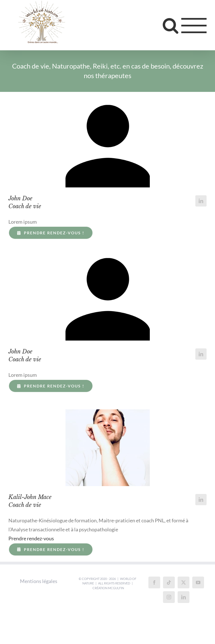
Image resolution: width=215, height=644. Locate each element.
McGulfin (116, 588)
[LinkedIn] (184, 597)
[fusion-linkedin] (201, 201)
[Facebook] (154, 582)
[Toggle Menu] (194, 26)
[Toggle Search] (171, 25)
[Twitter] (184, 582)
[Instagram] (169, 597)
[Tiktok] (169, 582)
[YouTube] (198, 582)
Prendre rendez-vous (31, 538)
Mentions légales (39, 581)
